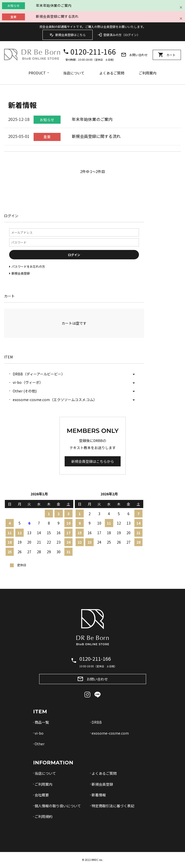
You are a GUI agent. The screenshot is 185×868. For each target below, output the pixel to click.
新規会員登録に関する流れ (57, 16)
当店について (74, 73)
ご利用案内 (148, 73)
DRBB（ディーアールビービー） (39, 374)
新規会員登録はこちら (68, 35)
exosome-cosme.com (110, 733)
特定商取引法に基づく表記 (113, 806)
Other (40, 744)
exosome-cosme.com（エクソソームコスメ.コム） (55, 400)
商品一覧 (42, 722)
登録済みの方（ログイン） (119, 35)
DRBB (97, 722)
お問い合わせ (134, 55)
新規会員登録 (102, 784)
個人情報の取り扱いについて (58, 806)
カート (167, 55)
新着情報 (99, 795)
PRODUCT (37, 73)
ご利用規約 (44, 816)
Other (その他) (25, 391)
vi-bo (39, 733)
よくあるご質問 (112, 73)
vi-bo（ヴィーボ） (28, 382)
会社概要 (42, 795)
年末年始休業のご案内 (54, 5)
